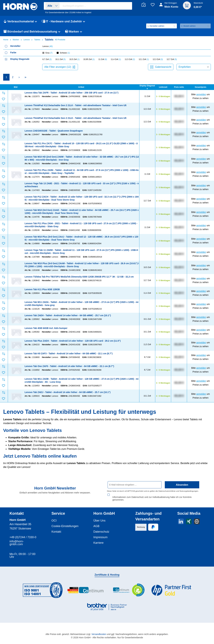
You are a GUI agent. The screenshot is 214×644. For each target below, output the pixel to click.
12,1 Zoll (144, 59)
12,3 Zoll (158, 59)
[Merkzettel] (153, 5)
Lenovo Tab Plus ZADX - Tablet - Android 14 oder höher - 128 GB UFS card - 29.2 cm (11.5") (73, 341)
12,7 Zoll (172, 59)
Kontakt (56, 532)
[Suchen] (128, 6)
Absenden (182, 487)
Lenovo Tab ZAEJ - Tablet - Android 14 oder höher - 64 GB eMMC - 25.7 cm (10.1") (68, 392)
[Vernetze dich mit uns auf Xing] (189, 521)
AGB (96, 526)
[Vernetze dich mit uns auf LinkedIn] (181, 521)
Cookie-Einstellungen (65, 526)
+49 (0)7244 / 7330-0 (23, 537)
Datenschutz (101, 532)
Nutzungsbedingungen (189, 494)
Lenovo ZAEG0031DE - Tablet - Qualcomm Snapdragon (54, 131)
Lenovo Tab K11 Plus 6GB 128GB (42, 289)
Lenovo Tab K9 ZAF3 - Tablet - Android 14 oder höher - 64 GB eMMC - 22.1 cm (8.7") (69, 353)
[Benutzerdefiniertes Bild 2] (86, 590)
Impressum (100, 537)
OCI (54, 521)
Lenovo (48, 46)
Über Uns (99, 521)
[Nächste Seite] (19, 77)
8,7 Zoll (47, 59)
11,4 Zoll (116, 59)
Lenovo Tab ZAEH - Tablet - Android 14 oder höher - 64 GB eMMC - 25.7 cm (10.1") (68, 315)
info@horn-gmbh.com (17, 543)
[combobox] (96, 6)
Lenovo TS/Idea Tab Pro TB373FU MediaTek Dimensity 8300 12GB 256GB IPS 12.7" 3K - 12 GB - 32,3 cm (79, 277)
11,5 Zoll (130, 59)
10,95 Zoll (89, 59)
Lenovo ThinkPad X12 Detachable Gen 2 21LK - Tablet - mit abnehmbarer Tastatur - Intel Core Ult (75, 105)
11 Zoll (103, 59)
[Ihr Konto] (169, 7)
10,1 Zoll (60, 59)
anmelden (201, 94)
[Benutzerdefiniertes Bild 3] (128, 590)
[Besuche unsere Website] (197, 521)
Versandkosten (99, 634)
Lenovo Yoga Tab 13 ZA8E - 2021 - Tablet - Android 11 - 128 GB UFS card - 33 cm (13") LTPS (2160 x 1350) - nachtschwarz (82, 185)
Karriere (98, 543)
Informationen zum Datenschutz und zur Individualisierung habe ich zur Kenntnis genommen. (152, 498)
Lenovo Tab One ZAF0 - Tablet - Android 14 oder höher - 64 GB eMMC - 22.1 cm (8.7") (69, 366)
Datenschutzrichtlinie (167, 494)
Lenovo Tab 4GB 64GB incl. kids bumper (46, 328)
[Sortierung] (194, 67)
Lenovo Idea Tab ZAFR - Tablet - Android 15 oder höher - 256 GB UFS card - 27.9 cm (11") (72, 93)
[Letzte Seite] (25, 77)
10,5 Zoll (74, 59)
